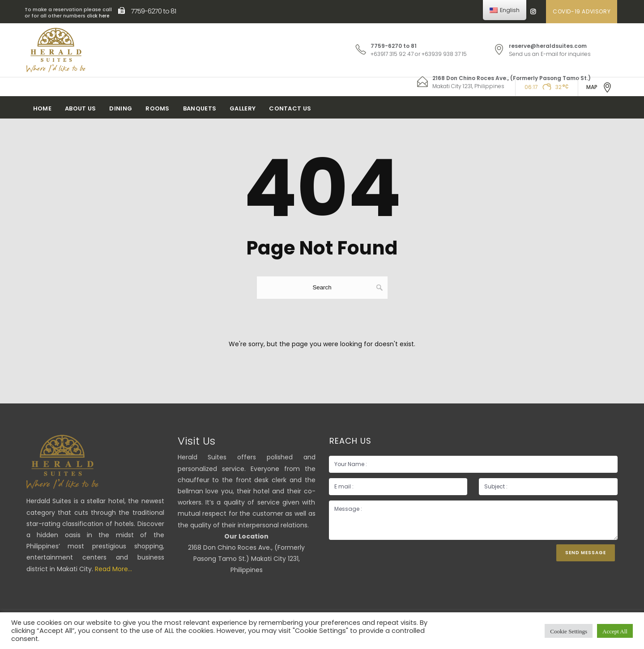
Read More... (113, 569)
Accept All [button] (615, 631)
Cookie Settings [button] (569, 631)
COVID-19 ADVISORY (582, 11)
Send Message (586, 553)
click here (98, 16)
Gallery (243, 108)
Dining (121, 108)
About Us (80, 108)
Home (42, 108)
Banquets (200, 108)
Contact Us (290, 108)
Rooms (158, 108)
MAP (599, 87)
